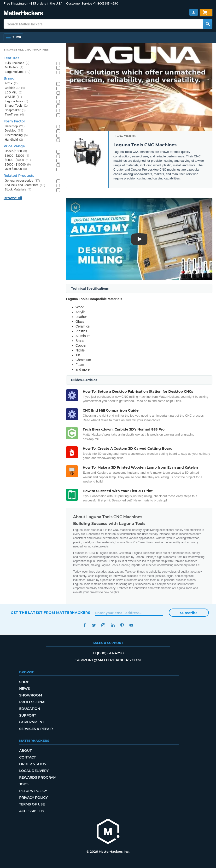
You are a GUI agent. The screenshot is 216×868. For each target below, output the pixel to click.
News (25, 689)
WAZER (13, 97)
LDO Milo (14, 93)
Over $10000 (16, 169)
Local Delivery (34, 771)
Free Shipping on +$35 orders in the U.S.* (33, 3)
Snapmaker (15, 110)
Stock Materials (18, 190)
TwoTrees (14, 115)
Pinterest (122, 625)
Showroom (31, 695)
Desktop (14, 131)
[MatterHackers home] (108, 832)
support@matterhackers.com (108, 660)
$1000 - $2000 (17, 156)
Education (30, 709)
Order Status (33, 764)
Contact (27, 757)
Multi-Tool (14, 67)
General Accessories (22, 181)
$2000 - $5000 (18, 160)
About (25, 751)
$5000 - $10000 (18, 165)
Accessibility (32, 811)
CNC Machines (126, 136)
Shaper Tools (16, 106)
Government (32, 722)
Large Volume (18, 72)
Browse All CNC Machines (26, 50)
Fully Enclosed (17, 63)
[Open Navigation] (13, 37)
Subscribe (189, 613)
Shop (24, 682)
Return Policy (33, 791)
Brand (9, 78)
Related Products (19, 176)
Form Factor (14, 121)
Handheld (14, 140)
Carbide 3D (15, 88)
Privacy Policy (33, 798)
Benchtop (15, 126)
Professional (33, 702)
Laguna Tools (17, 101)
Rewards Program (38, 777)
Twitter (94, 625)
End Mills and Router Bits (25, 185)
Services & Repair (36, 729)
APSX (11, 83)
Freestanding (16, 135)
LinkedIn (113, 625)
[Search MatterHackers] (208, 24)
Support (28, 715)
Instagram (103, 625)
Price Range (14, 146)
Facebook (85, 625)
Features (11, 58)
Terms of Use (32, 804)
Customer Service (79, 3)
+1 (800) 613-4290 (105, 3)
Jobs (24, 784)
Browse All (13, 198)
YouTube (131, 625)
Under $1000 (16, 151)
